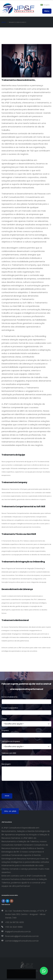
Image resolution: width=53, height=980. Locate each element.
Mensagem (6, 764)
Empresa (5, 730)
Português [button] (45, 5)
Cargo (4, 719)
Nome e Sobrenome (9, 697)
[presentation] (22, 788)
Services (4, 22)
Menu (47, 11)
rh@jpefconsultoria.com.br (18, 932)
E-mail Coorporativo (10, 708)
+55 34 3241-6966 (14, 927)
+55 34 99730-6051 (14, 922)
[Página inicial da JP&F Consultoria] (18, 8)
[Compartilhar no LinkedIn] (11, 974)
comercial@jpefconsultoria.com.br (22, 941)
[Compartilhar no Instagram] (25, 974)
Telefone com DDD (9, 753)
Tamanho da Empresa (11, 741)
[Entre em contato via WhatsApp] (44, 971)
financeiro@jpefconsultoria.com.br (22, 936)
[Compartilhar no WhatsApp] (31, 974)
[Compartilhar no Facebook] (18, 974)
